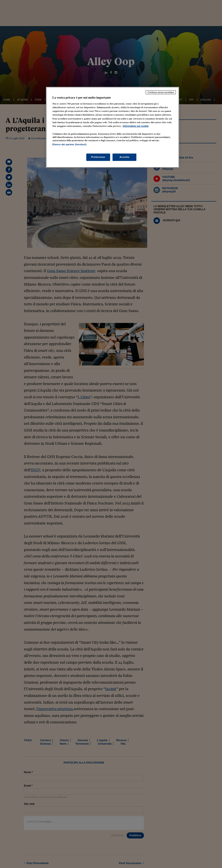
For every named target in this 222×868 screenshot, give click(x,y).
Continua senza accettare (161, 92)
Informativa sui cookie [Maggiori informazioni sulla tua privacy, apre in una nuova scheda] (136, 126)
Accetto (124, 157)
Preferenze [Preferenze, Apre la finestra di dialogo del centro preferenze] (98, 157)
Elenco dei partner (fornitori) (69, 144)
